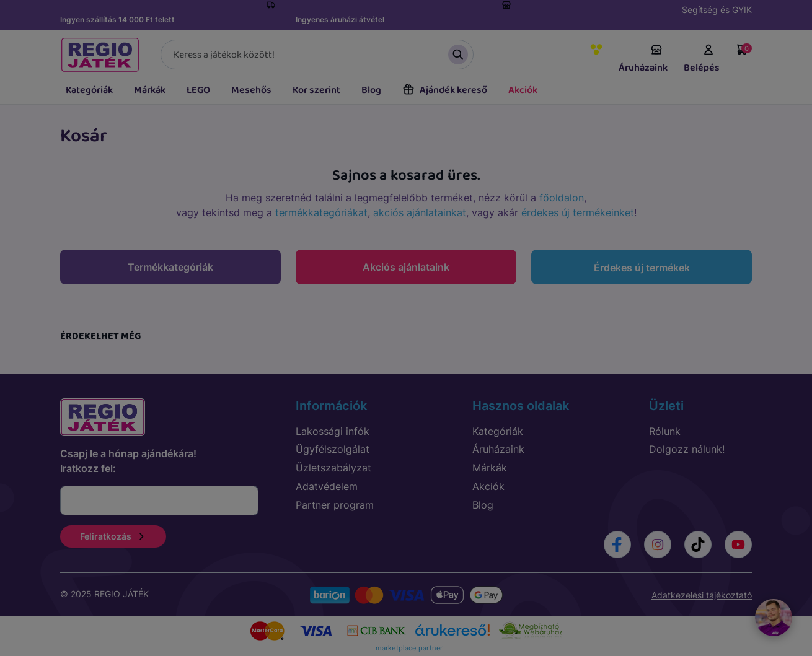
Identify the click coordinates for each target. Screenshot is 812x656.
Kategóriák (89, 90)
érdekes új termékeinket (578, 212)
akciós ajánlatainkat (420, 212)
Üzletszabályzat (333, 468)
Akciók (523, 90)
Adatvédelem (327, 486)
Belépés (702, 59)
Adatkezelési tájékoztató (702, 595)
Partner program (335, 505)
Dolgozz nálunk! (687, 449)
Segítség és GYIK (717, 10)
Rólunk (665, 431)
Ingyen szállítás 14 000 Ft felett (117, 20)
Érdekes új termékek (642, 268)
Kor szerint (316, 90)
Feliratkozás (113, 536)
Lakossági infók (333, 431)
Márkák (150, 90)
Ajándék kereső (445, 90)
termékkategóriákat (321, 212)
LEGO (198, 90)
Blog (371, 90)
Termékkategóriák (170, 267)
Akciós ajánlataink (406, 267)
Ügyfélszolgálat (333, 449)
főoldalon (562, 198)
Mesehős (251, 90)
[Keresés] (317, 55)
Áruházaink (643, 59)
